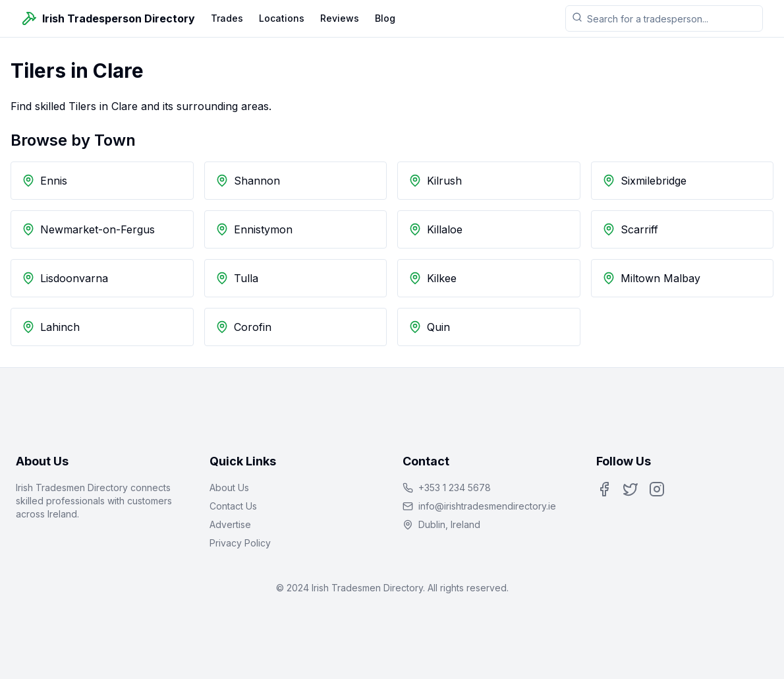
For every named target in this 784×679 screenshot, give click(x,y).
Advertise (230, 524)
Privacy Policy (240, 543)
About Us (229, 487)
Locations (282, 18)
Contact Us (233, 506)
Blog (385, 18)
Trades (227, 18)
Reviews (340, 18)
